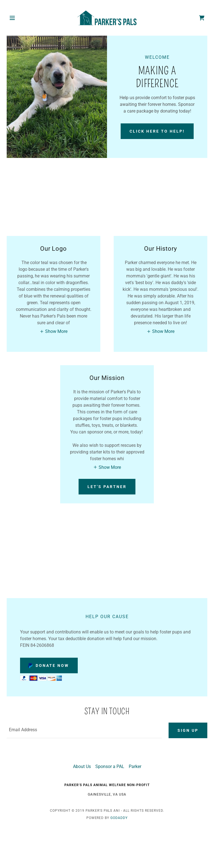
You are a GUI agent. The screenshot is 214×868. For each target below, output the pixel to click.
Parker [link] (135, 766)
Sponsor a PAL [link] (110, 766)
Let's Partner (107, 487)
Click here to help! (157, 131)
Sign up (188, 730)
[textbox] (84, 730)
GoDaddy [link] (119, 818)
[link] (107, 18)
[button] (22, 18)
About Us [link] (82, 766)
